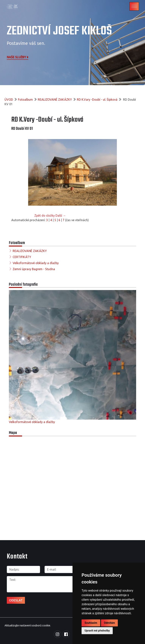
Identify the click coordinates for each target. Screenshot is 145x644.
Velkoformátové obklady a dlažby (36, 263)
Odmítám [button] (110, 623)
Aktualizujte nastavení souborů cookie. (28, 625)
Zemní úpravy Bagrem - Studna (34, 269)
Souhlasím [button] (91, 623)
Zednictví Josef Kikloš (59, 31)
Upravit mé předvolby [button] (97, 631)
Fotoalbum (25, 100)
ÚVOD (9, 100)
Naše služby (18, 57)
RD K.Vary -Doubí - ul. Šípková (97, 100)
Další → (61, 215)
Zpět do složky (45, 215)
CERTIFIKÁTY (22, 257)
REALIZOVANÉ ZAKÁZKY (55, 100)
